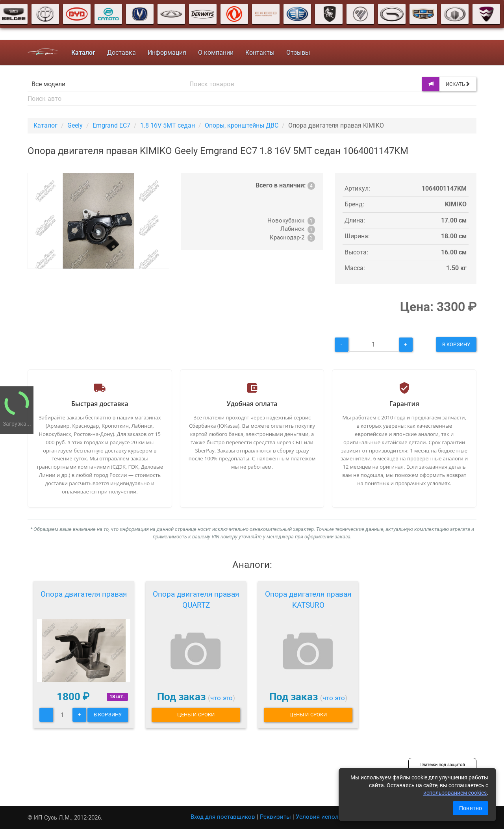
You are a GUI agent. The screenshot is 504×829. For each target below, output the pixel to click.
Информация (167, 53)
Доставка (121, 53)
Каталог (45, 125)
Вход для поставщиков (223, 817)
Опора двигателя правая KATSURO (308, 600)
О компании (216, 53)
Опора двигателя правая (84, 594)
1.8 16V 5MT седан (168, 125)
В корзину (456, 344)
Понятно (471, 808)
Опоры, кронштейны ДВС (242, 125)
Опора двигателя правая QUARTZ (196, 600)
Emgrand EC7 (111, 125)
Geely (75, 125)
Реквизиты (275, 817)
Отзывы (298, 53)
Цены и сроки (196, 715)
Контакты (260, 53)
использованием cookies (455, 793)
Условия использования (331, 817)
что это (221, 698)
